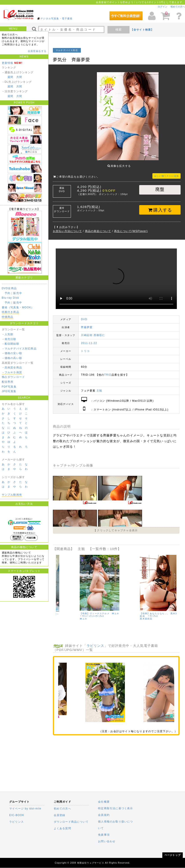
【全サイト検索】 (142, 30)
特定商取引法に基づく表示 (115, 808)
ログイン (163, 7)
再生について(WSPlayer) (131, 228)
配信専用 (8, 382)
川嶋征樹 (87, 332)
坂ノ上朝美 (62, 613)
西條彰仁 (99, 332)
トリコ (85, 348)
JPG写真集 (9, 391)
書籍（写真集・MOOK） (18, 307)
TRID (108, 371)
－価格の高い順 (12, 358)
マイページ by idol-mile (25, 809)
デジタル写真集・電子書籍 (56, 18)
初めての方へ (178, 7)
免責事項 (104, 835)
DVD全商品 (9, 288)
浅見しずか (122, 616)
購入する (160, 207)
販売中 (18, 293)
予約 (7, 293)
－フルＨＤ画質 (12, 372)
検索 (118, 29)
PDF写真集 (9, 387)
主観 (99, 387)
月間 (19, 77)
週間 (10, 77)
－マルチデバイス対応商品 (19, 349)
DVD (84, 316)
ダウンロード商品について (71, 822)
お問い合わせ (107, 841)
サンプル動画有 (12, 495)
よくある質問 (62, 828)
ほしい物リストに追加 (166, 173)
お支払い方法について (67, 228)
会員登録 (60, 815)
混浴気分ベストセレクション (73, 610)
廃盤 (160, 186)
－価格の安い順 (12, 353)
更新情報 (8, 63)
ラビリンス (95, 642)
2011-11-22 (89, 340)
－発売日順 (9, 339)
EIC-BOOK (17, 815)
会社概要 (104, 802)
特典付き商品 (10, 312)
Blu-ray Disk (10, 298)
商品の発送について (98, 228)
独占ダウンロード (13, 377)
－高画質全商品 (12, 368)
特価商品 (8, 317)
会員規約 (104, 815)
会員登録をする (37, 51)
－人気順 (8, 334)
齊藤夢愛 (87, 324)
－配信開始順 (10, 344)
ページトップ (173, 855)
